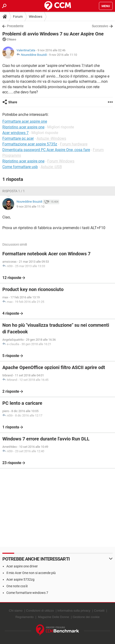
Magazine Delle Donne (54, 617)
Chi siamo (16, 611)
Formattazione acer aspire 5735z (30, 144)
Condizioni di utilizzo (40, 611)
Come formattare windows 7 (27, 593)
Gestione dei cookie (86, 617)
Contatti (99, 611)
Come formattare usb (20, 167)
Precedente (15, 26)
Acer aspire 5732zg (20, 579)
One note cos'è (17, 586)
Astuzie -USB (51, 167)
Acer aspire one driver (22, 566)
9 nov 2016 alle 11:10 (63, 55)
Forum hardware (74, 144)
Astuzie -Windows (51, 138)
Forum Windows (61, 161)
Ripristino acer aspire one (23, 161)
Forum (18, 17)
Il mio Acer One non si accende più (31, 573)
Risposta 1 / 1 (14, 191)
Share (13, 102)
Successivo (100, 26)
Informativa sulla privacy (74, 611)
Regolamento (24, 617)
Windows (36, 17)
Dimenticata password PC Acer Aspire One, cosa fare (46, 150)
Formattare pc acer (18, 138)
